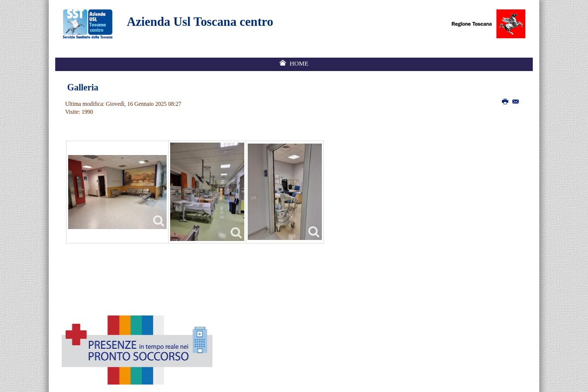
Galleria (83, 87)
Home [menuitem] (299, 64)
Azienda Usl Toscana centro (200, 22)
